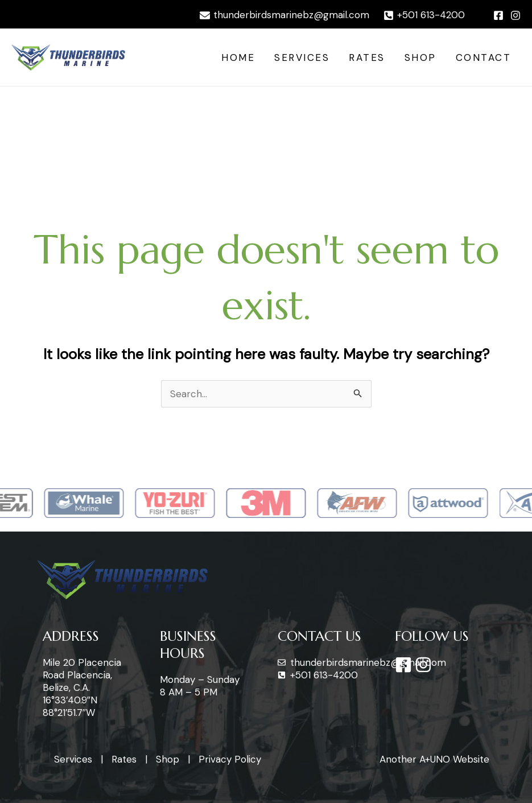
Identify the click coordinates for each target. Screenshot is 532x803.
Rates (367, 57)
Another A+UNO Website (434, 759)
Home (238, 57)
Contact (484, 57)
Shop (420, 57)
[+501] (424, 15)
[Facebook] (498, 15)
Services (302, 57)
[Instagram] (515, 15)
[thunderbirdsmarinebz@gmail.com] (284, 15)
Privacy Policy (230, 759)
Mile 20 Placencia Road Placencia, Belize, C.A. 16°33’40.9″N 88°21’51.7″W (82, 687)
